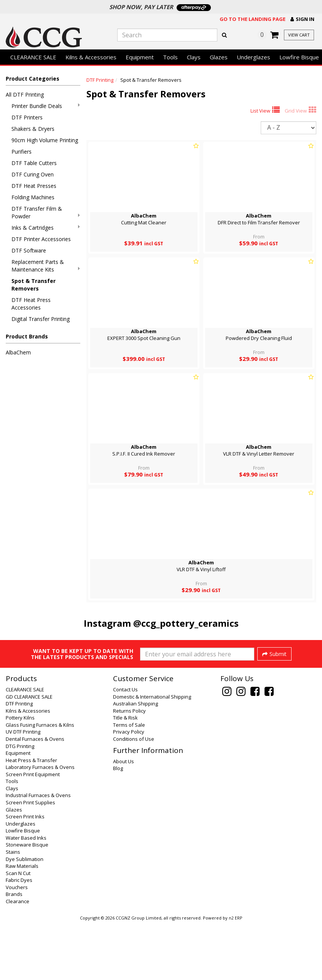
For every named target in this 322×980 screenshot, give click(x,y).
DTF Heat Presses (34, 186)
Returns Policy (129, 767)
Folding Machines (33, 197)
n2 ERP (235, 975)
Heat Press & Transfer (31, 817)
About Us (124, 818)
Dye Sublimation (25, 916)
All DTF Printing (25, 95)
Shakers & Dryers (33, 129)
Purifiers (22, 152)
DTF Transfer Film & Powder (46, 212)
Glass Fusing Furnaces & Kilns (40, 781)
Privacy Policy (129, 788)
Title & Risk (125, 774)
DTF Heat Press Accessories (31, 304)
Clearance (18, 958)
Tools (170, 57)
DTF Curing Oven (33, 174)
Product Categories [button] (33, 79)
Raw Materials (22, 923)
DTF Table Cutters (34, 163)
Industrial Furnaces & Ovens (38, 852)
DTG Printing (20, 803)
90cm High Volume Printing (45, 140)
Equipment (140, 57)
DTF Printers (27, 117)
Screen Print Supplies (30, 859)
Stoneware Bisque (27, 901)
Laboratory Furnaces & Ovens (40, 824)
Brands (14, 951)
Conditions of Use (134, 796)
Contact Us (125, 746)
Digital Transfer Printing (41, 319)
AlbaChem (18, 352)
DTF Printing (100, 80)
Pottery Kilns (20, 774)
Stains (13, 909)
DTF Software (29, 250)
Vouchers (17, 944)
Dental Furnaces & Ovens (35, 796)
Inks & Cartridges (46, 228)
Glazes (219, 57)
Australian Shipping (135, 760)
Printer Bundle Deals (46, 106)
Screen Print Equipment (33, 831)
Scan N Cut (18, 930)
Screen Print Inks (25, 873)
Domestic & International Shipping (152, 753)
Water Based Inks (26, 894)
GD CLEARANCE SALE (29, 753)
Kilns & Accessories (91, 57)
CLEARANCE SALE (33, 57)
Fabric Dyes (19, 937)
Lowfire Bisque (23, 887)
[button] (302, 19)
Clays (194, 57)
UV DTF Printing (23, 788)
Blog (118, 825)
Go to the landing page (253, 19)
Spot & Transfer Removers (33, 285)
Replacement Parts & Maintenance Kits (46, 266)
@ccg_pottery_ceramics (186, 623)
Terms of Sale (129, 781)
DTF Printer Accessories (41, 239)
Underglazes (253, 57)
